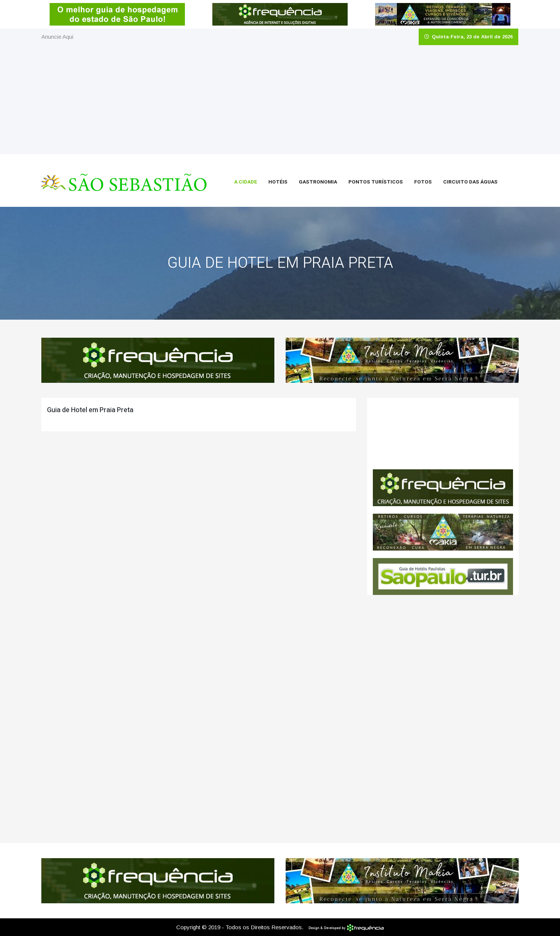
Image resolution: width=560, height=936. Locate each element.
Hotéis (278, 182)
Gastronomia (318, 182)
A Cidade (246, 182)
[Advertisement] (280, 102)
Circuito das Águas (470, 182)
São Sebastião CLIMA (443, 434)
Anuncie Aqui (57, 37)
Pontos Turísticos (376, 182)
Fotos (423, 182)
